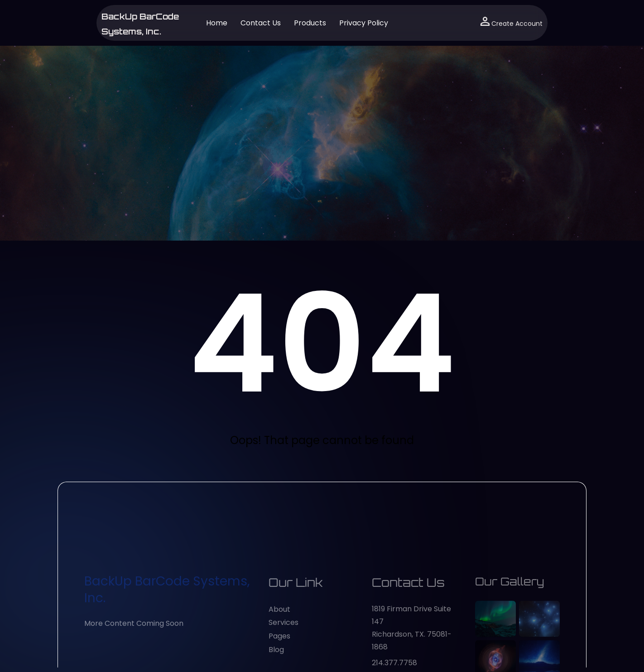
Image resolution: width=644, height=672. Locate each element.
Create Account (512, 22)
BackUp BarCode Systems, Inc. (167, 651)
